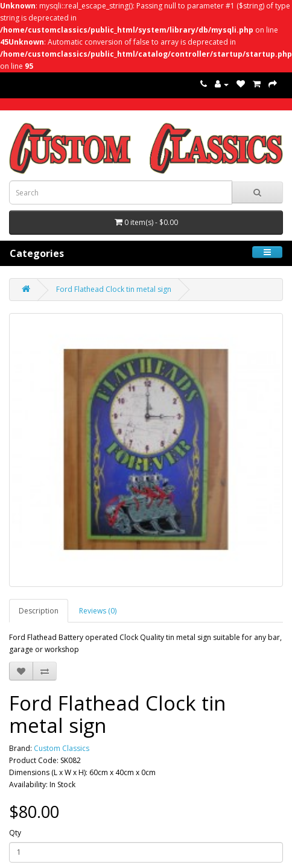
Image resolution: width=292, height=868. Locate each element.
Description (39, 611)
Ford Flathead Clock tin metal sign (114, 289)
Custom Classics (62, 748)
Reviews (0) (98, 611)
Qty (15, 833)
